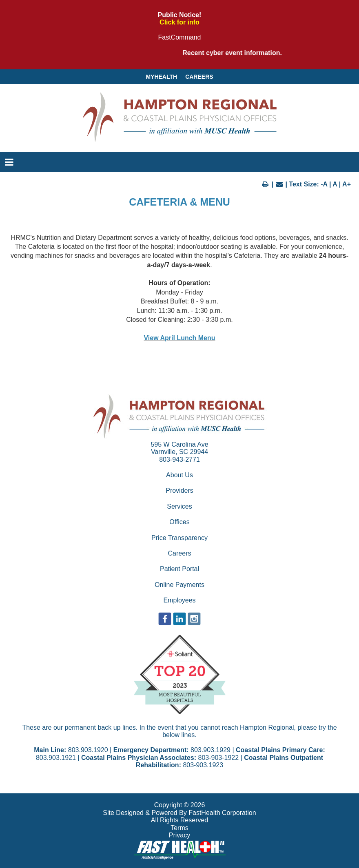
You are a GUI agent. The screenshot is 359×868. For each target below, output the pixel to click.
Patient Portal (179, 569)
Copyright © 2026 (180, 805)
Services (179, 506)
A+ (347, 184)
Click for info (179, 22)
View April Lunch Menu (179, 338)
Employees (179, 600)
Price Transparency (179, 538)
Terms (179, 828)
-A (324, 184)
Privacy (179, 835)
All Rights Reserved (180, 820)
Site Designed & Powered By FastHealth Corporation (179, 813)
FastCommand (180, 37)
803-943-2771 (179, 459)
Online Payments (179, 585)
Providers (179, 490)
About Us (179, 475)
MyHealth (161, 77)
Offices (179, 522)
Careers (199, 77)
